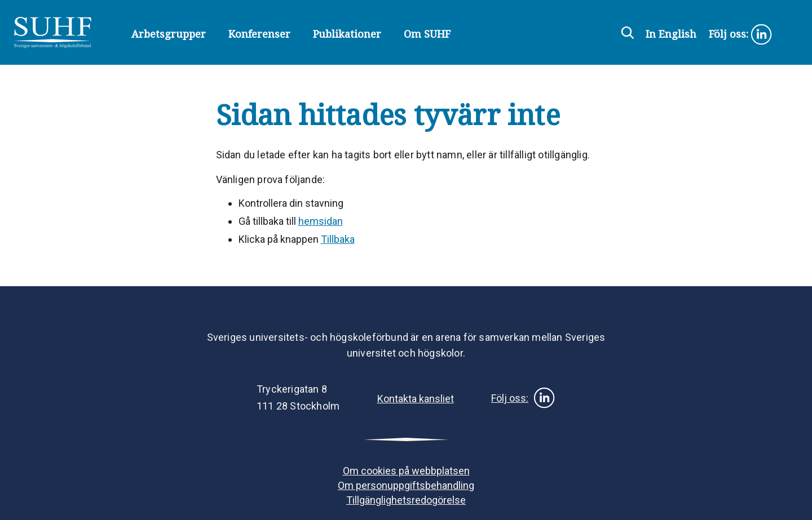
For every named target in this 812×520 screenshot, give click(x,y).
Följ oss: (741, 35)
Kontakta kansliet (416, 399)
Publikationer (347, 34)
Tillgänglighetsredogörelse (406, 500)
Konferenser (259, 34)
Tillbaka (338, 239)
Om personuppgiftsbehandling (406, 485)
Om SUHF (427, 34)
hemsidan (321, 221)
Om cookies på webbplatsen (406, 471)
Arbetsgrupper (169, 34)
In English (671, 34)
